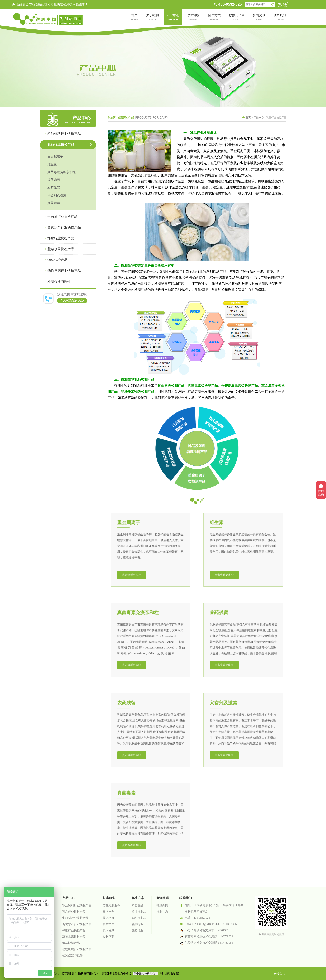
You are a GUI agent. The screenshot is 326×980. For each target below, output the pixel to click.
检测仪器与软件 (72, 955)
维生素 (52, 164)
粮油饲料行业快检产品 (77, 905)
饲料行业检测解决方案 (139, 918)
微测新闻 (162, 905)
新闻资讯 (163, 898)
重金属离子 (55, 157)
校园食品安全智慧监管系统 (139, 905)
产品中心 (259, 117)
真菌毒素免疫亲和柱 (62, 172)
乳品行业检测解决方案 (139, 924)
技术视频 (109, 930)
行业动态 (162, 912)
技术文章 (109, 924)
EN (279, 4)
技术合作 (109, 912)
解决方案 (138, 898)
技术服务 (109, 898)
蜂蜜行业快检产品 (74, 930)
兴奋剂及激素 (57, 195)
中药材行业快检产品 (75, 918)
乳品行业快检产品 (74, 912)
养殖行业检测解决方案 (139, 930)
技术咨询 (109, 918)
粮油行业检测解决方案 (139, 912)
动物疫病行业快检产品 (77, 949)
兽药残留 (54, 180)
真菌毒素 (54, 203)
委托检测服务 (112, 905)
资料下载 (109, 937)
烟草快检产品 (71, 943)
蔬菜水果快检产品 (74, 937)
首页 (248, 117)
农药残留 (54, 188)
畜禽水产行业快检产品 (77, 924)
